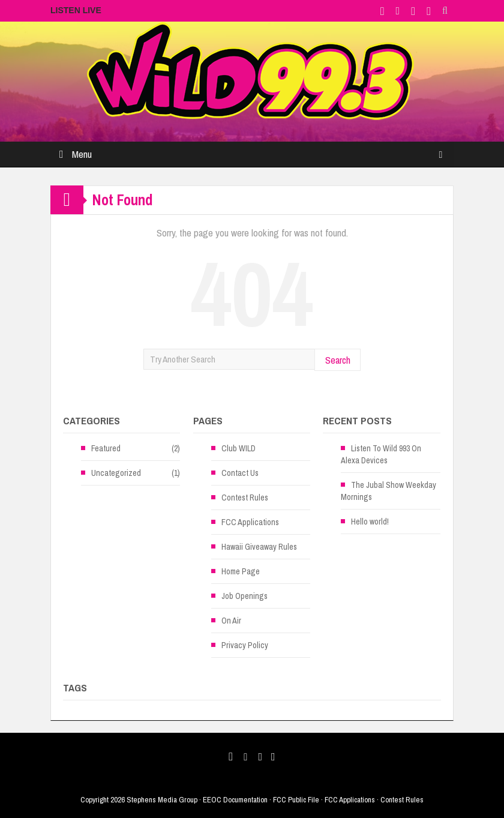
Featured (106, 448)
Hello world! (370, 522)
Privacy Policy (245, 645)
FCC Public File (296, 800)
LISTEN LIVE (76, 10)
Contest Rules (245, 498)
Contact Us (240, 473)
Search (338, 360)
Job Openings (244, 596)
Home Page (241, 571)
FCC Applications (250, 522)
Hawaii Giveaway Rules (259, 547)
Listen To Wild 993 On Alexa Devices (381, 454)
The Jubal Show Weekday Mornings (388, 491)
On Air (231, 621)
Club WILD (238, 448)
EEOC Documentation (235, 800)
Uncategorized (116, 473)
